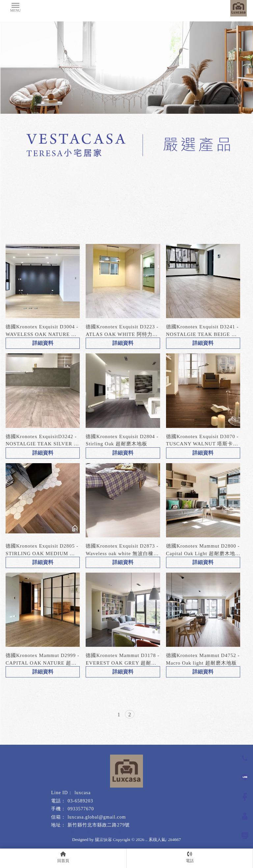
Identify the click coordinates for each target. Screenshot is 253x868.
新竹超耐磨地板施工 (154, 832)
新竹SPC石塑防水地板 (194, 832)
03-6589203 (80, 801)
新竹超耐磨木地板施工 (112, 838)
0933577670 (81, 809)
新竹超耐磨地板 (119, 832)
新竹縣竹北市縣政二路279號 (99, 825)
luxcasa (83, 793)
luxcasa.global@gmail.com (97, 817)
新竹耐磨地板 (63, 832)
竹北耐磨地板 (90, 832)
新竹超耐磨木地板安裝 (155, 838)
